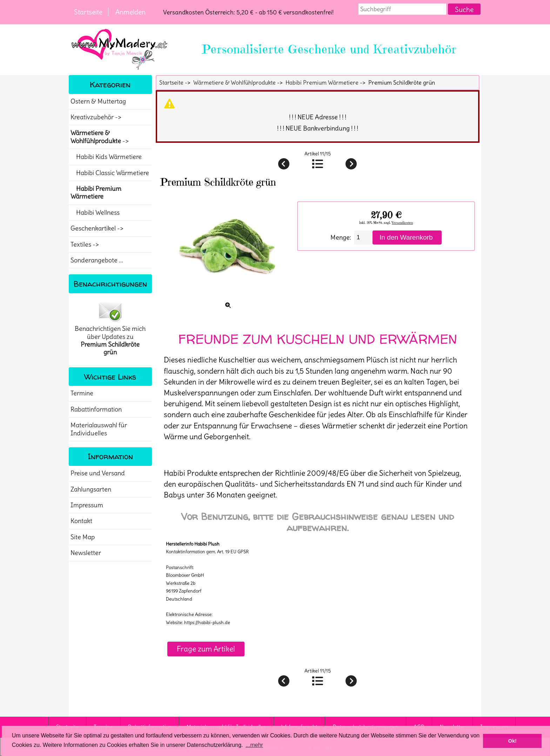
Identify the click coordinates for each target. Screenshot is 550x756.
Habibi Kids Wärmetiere (106, 157)
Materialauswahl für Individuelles (99, 429)
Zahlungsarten (91, 489)
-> (100, 137)
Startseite (88, 12)
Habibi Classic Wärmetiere (110, 173)
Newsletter (86, 553)
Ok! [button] (512, 741)
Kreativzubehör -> (97, 117)
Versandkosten (402, 223)
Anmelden (130, 12)
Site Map (83, 537)
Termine (82, 393)
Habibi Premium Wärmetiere (322, 82)
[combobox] (402, 9)
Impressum (87, 505)
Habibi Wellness (95, 213)
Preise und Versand (98, 473)
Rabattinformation (96, 409)
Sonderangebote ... (97, 260)
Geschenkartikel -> (98, 228)
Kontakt (81, 521)
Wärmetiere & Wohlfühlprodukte (234, 82)
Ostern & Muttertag (98, 101)
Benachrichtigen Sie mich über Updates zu (110, 329)
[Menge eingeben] (363, 237)
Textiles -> (85, 245)
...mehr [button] (254, 745)
